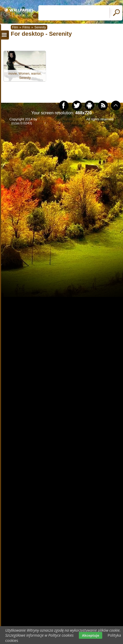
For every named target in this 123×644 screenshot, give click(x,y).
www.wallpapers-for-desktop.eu (62, 119)
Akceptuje (91, 635)
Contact (52, 123)
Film (15, 27)
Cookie (38, 123)
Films (26, 27)
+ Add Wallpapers (75, 123)
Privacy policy (101, 123)
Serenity (40, 27)
